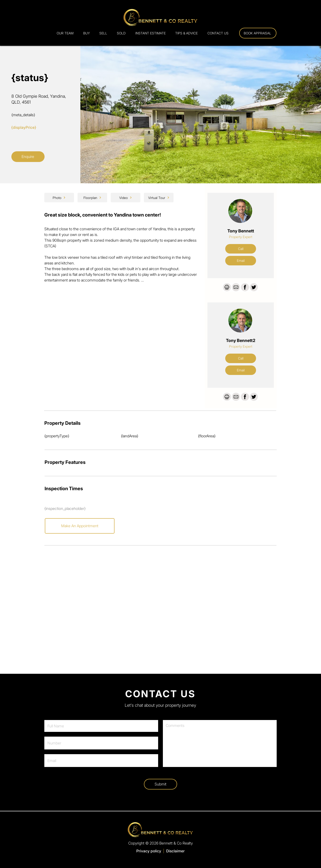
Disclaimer (175, 851)
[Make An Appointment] (80, 526)
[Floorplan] (92, 198)
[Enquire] (28, 157)
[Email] (241, 261)
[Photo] (59, 198)
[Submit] (160, 784)
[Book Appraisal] (258, 33)
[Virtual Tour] (159, 198)
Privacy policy (149, 851)
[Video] (126, 198)
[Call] (241, 249)
